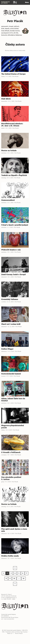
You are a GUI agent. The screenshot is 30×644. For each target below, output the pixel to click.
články (3, 76)
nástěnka (4, 153)
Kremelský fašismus (10, 299)
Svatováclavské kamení (11, 374)
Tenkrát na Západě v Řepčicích (14, 175)
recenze (3, 376)
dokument (4, 277)
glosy (3, 482)
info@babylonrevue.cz (11, 598)
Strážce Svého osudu (10, 556)
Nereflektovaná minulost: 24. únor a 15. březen (12, 125)
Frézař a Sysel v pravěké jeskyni (15, 225)
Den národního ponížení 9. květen (11, 478)
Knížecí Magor (7, 349)
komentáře (4, 101)
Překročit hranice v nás (11, 250)
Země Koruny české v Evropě (13, 275)
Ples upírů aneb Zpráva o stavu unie (14, 530)
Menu (27, 2)
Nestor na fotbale (9, 151)
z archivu (4, 302)
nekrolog (4, 178)
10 (14, 579)
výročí (3, 128)
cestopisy (4, 455)
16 (24, 579)
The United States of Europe (13, 74)
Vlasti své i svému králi (11, 324)
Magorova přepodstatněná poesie (13, 427)
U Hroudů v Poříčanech (11, 452)
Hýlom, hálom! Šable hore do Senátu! (13, 400)
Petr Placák (15, 76)
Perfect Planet (19, 633)
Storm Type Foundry (22, 632)
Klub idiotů (6, 99)
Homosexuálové (8, 200)
